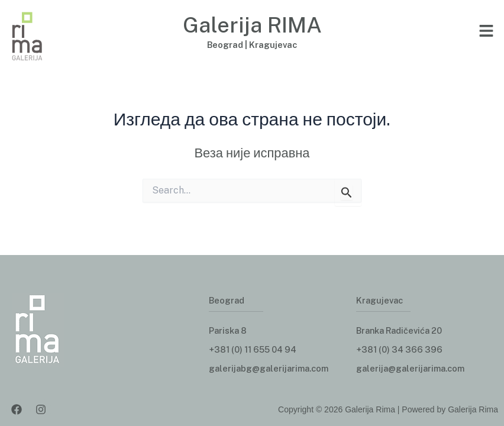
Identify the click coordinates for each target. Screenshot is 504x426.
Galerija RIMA (252, 25)
